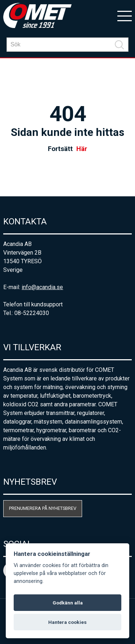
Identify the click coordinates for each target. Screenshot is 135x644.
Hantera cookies (67, 622)
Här (82, 149)
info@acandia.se (42, 287)
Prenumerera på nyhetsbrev (43, 508)
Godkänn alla (68, 603)
